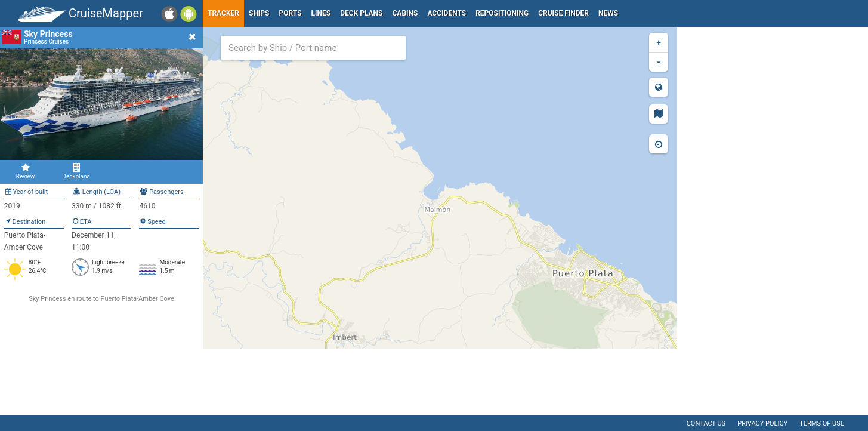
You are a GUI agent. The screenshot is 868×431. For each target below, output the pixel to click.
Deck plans (361, 13)
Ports (291, 13)
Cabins (405, 13)
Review (25, 171)
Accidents (447, 13)
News (608, 13)
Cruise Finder (563, 13)
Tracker (223, 13)
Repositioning (502, 13)
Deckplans (76, 171)
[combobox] (313, 48)
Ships (259, 13)
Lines (321, 13)
